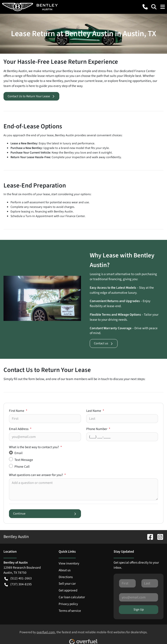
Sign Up (139, 609)
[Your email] (45, 437)
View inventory (69, 563)
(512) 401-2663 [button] (18, 578)
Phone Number (98, 429)
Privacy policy (68, 604)
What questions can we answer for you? (37, 475)
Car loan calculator (72, 597)
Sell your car (67, 584)
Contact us (104, 343)
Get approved (68, 590)
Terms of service (70, 611)
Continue (45, 514)
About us (65, 570)
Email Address (20, 429)
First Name (18, 411)
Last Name (95, 411)
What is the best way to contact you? (35, 447)
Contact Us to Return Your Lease (31, 96)
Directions (66, 577)
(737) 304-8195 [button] (18, 584)
